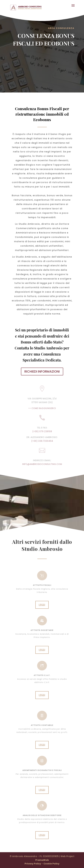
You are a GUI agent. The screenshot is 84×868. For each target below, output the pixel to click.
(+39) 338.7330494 (42, 441)
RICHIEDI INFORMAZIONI (42, 371)
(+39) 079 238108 (42, 431)
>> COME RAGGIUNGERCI (42, 408)
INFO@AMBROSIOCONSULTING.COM (42, 464)
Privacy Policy (33, 864)
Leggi (42, 605)
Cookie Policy (51, 864)
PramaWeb (42, 860)
